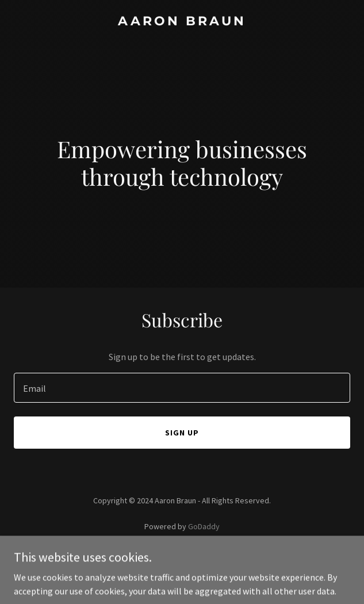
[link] (182, 22)
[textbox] (182, 388)
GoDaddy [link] (204, 526)
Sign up (182, 433)
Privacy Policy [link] (182, 559)
